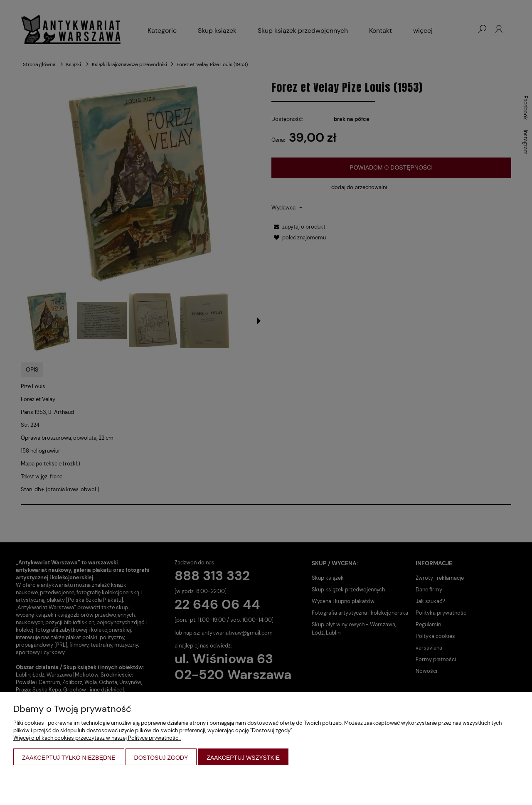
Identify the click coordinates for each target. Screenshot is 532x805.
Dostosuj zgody (161, 758)
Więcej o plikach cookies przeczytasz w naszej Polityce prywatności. (97, 738)
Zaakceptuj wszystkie (243, 758)
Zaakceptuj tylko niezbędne (69, 758)
